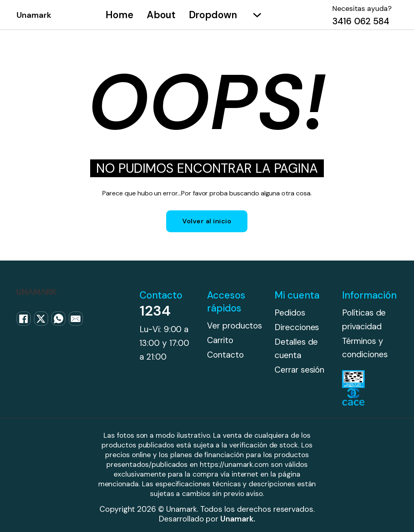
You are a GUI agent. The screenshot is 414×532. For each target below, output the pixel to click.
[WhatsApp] (58, 319)
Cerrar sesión (299, 370)
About (161, 15)
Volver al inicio (207, 221)
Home (119, 15)
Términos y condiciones (365, 348)
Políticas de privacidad (364, 319)
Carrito (220, 340)
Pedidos (290, 313)
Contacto (225, 355)
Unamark (34, 15)
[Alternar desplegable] (257, 15)
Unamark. (238, 519)
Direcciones (297, 327)
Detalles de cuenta (296, 349)
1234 (155, 311)
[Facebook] (24, 319)
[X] (41, 319)
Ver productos (234, 325)
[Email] (76, 319)
